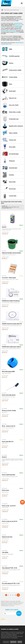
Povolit (20, 642)
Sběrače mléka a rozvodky (12, 112)
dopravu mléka (5, 31)
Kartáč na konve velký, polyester (12, 392)
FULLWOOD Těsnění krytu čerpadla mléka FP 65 (12, 321)
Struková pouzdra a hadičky (12, 70)
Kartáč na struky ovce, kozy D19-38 (12, 522)
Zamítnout (13, 642)
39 (15, 595)
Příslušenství (12, 161)
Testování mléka (12, 196)
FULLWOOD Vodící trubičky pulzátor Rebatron (12, 344)
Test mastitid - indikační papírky (12, 274)
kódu (6, 207)
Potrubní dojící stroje (12, 119)
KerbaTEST (12, 224)
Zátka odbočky (12, 553)
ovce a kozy (21, 24)
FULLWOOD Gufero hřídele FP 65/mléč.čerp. (12, 298)
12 (9, 208)
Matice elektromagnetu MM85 (12, 368)
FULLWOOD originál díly (12, 56)
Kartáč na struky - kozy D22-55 (12, 507)
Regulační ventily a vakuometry (12, 126)
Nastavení (6, 642)
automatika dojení (18, 23)
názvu (9, 207)
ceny (18, 207)
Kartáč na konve (12, 491)
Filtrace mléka (12, 147)
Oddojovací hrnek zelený (12, 538)
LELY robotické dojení (12, 154)
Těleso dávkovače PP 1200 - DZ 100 (12, 569)
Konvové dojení (12, 91)
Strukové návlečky (12, 77)
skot (16, 24)
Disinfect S (12, 459)
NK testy (16, 32)
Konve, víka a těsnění (12, 105)
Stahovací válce (12, 140)
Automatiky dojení (12, 168)
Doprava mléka (12, 182)
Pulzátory (12, 63)
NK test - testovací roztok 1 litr (12, 427)
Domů (2, 10)
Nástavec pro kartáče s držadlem (12, 411)
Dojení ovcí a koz (12, 98)
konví (14, 26)
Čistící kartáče (12, 189)
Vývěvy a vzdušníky (12, 133)
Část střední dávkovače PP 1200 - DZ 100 (12, 584)
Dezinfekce (12, 175)
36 (11, 208)
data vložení (14, 207)
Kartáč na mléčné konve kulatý (12, 476)
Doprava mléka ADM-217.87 (12, 442)
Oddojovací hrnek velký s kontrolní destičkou (12, 249)
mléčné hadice (12, 31)
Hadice (12, 84)
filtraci (20, 30)
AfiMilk (16, 27)
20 (7, 208)
